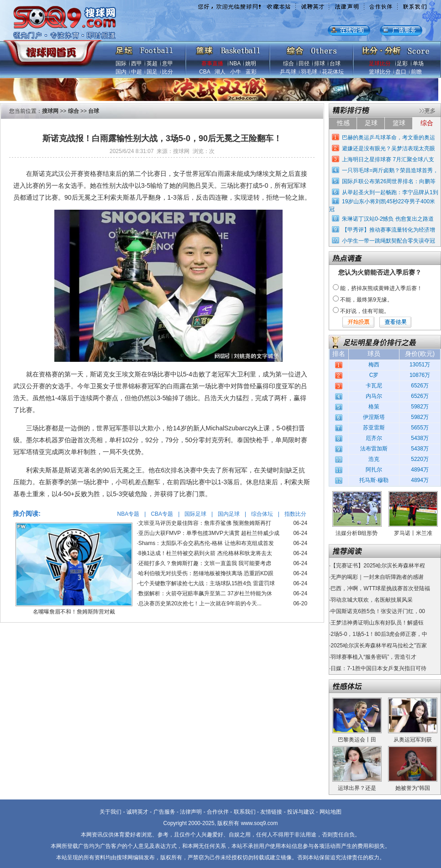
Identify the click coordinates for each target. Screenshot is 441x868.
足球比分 (380, 64)
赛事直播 (212, 64)
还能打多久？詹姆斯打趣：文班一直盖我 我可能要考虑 (205, 563)
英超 (152, 64)
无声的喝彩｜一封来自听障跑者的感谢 (377, 577)
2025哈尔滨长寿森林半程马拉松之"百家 (379, 646)
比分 (168, 72)
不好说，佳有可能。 (365, 311)
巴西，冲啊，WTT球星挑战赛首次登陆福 (380, 588)
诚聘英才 (137, 812)
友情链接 (271, 812)
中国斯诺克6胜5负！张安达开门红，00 (378, 611)
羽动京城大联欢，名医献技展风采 (372, 600)
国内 (121, 72)
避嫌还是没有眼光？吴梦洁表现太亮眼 (388, 148)
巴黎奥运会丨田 (357, 740)
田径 (304, 64)
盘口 (401, 72)
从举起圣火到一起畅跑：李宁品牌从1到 (390, 192)
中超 (136, 72)
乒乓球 (288, 72)
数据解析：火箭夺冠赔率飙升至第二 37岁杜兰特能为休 (205, 593)
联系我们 (245, 812)
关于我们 (110, 812)
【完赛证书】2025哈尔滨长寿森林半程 (378, 566)
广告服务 (164, 812)
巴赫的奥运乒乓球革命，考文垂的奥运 (388, 138)
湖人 (220, 72)
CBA (205, 72)
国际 (121, 64)
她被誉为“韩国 (413, 788)
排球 (320, 64)
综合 (289, 64)
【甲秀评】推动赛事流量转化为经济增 (388, 230)
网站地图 (331, 812)
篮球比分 (380, 72)
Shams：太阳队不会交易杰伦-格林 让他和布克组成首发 (206, 543)
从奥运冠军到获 (413, 740)
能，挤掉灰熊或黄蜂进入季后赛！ (381, 288)
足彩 (402, 64)
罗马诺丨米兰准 (413, 533)
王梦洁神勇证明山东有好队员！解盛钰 (377, 623)
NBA (235, 64)
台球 (335, 64)
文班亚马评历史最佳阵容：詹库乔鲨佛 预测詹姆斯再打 (205, 523)
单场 (418, 64)
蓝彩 (251, 72)
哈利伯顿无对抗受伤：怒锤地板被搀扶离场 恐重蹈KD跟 (206, 573)
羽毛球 (309, 72)
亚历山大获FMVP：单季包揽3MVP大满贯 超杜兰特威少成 (209, 533)
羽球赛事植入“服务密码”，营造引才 (373, 657)
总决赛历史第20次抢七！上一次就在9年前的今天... (200, 603)
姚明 (251, 64)
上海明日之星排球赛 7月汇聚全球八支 (388, 159)
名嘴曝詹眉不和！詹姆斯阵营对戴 (74, 612)
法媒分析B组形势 (357, 533)
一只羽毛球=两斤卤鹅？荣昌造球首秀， (390, 170)
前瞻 (416, 72)
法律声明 (191, 812)
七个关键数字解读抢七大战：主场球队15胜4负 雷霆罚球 (207, 583)
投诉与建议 (301, 812)
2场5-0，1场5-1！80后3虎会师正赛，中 (379, 634)
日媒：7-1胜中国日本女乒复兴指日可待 (378, 668)
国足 (152, 72)
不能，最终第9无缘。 (366, 300)
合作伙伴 (218, 812)
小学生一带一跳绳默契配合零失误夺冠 (388, 241)
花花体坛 (333, 72)
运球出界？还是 (357, 788)
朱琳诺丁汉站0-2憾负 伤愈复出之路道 (388, 219)
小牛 (236, 72)
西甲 (136, 64)
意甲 (168, 64)
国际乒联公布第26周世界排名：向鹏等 (389, 181)
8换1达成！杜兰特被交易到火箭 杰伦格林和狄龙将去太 (205, 553)
